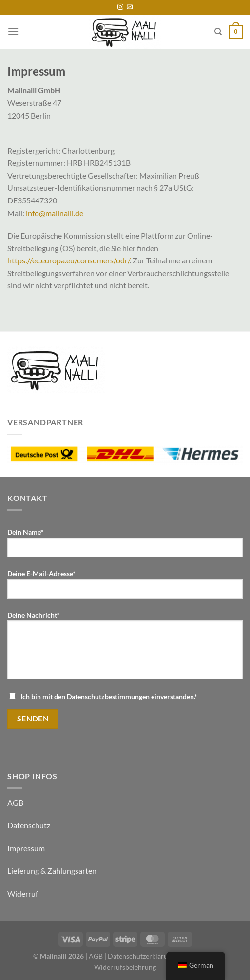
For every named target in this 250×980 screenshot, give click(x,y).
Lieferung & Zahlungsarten (52, 870)
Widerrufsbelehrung (125, 967)
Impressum (26, 848)
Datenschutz (29, 825)
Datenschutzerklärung (141, 956)
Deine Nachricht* (125, 649)
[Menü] (13, 31)
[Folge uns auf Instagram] (120, 7)
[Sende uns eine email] (130, 7)
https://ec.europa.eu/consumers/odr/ (68, 260)
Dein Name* (125, 546)
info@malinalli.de (55, 213)
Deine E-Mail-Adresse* (125, 588)
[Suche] (218, 32)
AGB (15, 803)
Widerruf (23, 893)
